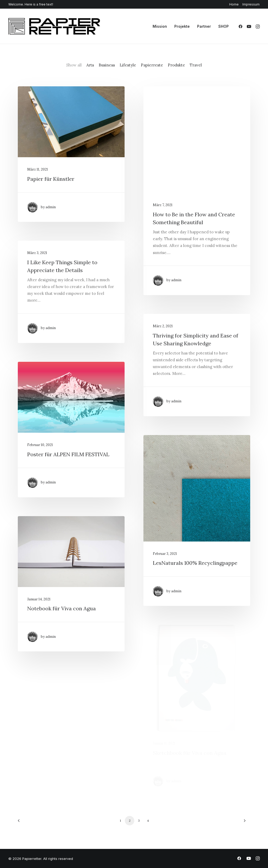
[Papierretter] (54, 26)
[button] (241, 26)
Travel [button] (196, 65)
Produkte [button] (176, 65)
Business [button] (107, 65)
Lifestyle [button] (128, 65)
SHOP (224, 26)
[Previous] (25, 822)
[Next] (243, 822)
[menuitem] (235, 4)
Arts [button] (90, 65)
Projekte (182, 26)
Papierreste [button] (152, 65)
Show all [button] (74, 65)
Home (234, 4)
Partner (204, 26)
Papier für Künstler (51, 179)
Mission (160, 26)
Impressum (251, 4)
